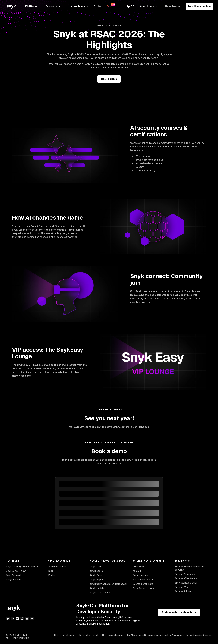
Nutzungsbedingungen (65, 635)
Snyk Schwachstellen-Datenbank (109, 584)
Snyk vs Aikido (183, 591)
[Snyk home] (11, 6)
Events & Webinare (143, 584)
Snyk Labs (96, 567)
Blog (51, 571)
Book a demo (109, 79)
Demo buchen (140, 575)
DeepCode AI (13, 575)
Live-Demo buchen (199, 6)
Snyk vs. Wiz (182, 587)
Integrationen (13, 580)
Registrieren (173, 6)
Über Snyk (138, 567)
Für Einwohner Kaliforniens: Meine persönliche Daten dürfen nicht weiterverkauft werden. (170, 635)
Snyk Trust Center (100, 593)
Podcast (53, 575)
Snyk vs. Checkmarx (186, 578)
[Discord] (32, 619)
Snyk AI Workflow (16, 571)
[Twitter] (8, 619)
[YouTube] (13, 619)
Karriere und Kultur (143, 580)
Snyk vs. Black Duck (186, 583)
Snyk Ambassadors (143, 588)
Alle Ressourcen (57, 567)
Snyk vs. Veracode (185, 574)
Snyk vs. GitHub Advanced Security (189, 568)
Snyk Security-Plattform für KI (23, 567)
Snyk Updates (98, 588)
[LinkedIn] (17, 619)
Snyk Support (98, 580)
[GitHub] (22, 619)
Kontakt (137, 571)
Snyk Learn (96, 571)
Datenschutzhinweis (89, 635)
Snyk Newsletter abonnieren (179, 612)
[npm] (27, 619)
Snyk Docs (96, 575)
